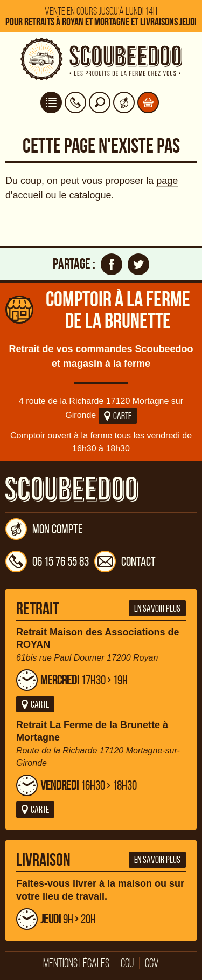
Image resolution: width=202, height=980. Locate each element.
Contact (125, 561)
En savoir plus (157, 608)
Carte (118, 416)
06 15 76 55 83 (47, 561)
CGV (152, 963)
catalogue (90, 195)
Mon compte (44, 529)
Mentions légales (76, 963)
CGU (127, 963)
